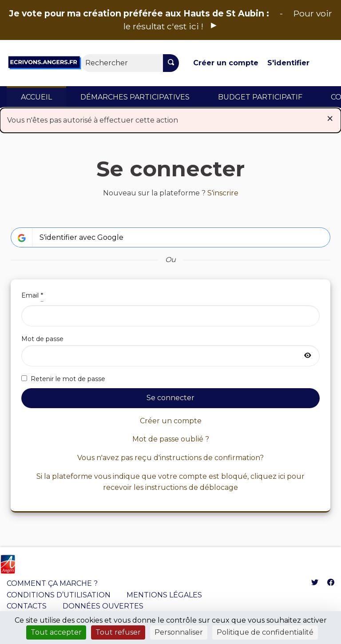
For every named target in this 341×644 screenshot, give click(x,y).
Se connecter (170, 398)
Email (170, 308)
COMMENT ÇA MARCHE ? (52, 583)
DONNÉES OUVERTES (103, 606)
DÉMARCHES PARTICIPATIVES (135, 97)
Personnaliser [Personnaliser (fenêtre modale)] (179, 632)
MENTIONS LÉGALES (164, 595)
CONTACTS (27, 606)
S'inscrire (223, 193)
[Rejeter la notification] (330, 119)
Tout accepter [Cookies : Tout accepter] (56, 632)
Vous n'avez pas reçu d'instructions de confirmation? (170, 458)
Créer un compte (226, 63)
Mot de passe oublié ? (171, 439)
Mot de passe (170, 350)
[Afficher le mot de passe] (308, 356)
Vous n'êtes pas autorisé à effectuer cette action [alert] (170, 118)
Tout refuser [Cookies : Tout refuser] (118, 632)
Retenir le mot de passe (63, 379)
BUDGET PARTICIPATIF (260, 97)
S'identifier (288, 63)
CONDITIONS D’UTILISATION (59, 595)
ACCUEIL (36, 97)
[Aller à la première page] (45, 63)
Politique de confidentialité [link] (265, 632)
